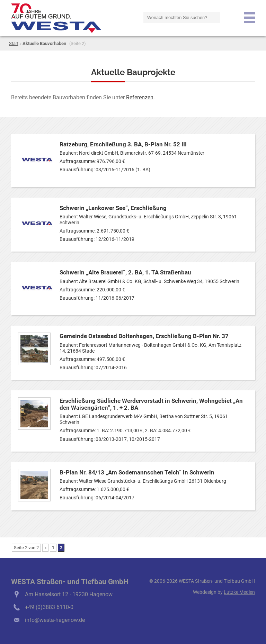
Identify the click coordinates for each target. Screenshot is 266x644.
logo (56, 18)
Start (14, 43)
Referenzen (140, 97)
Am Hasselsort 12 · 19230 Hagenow (69, 594)
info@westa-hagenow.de (55, 620)
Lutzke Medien (239, 592)
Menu (249, 18)
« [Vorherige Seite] (45, 548)
